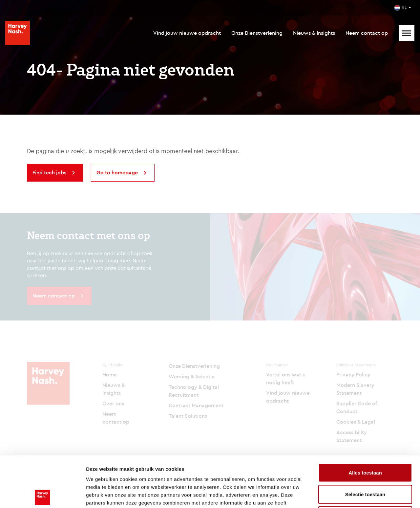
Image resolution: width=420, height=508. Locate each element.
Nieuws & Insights (314, 33)
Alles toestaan (365, 422)
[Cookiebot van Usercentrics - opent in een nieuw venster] (42, 495)
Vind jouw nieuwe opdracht (187, 33)
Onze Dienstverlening (257, 33)
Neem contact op (367, 33)
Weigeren (365, 465)
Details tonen (355, 495)
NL (404, 7)
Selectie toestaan (365, 443)
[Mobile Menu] (407, 33)
